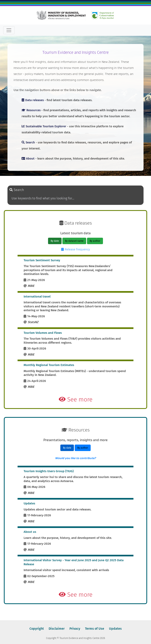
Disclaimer (57, 629)
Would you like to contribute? (75, 458)
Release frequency (75, 249)
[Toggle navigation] (9, 30)
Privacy (75, 629)
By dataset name (74, 241)
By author (95, 241)
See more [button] (76, 399)
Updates (115, 629)
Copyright (37, 629)
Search (17, 190)
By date (55, 241)
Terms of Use (95, 629)
